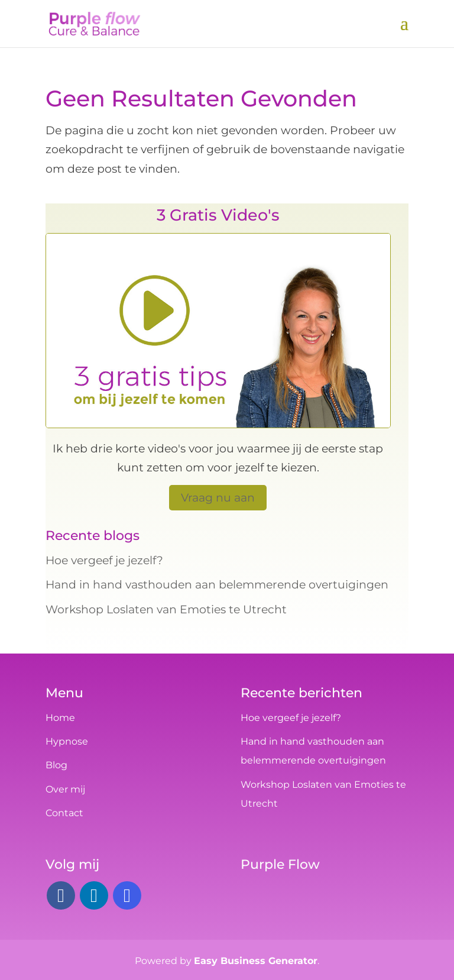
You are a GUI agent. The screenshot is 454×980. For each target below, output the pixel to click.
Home (60, 718)
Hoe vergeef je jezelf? (104, 560)
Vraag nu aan (218, 498)
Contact (64, 813)
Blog (56, 765)
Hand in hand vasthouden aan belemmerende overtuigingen (217, 585)
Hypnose (67, 741)
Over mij (65, 789)
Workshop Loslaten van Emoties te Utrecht (166, 609)
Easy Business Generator (256, 961)
